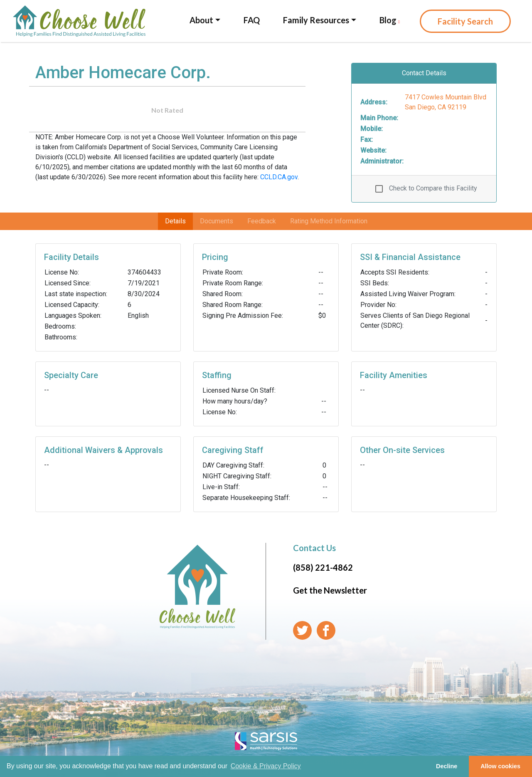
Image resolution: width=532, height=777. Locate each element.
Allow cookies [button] (500, 766)
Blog (390, 20)
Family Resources (316, 20)
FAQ (252, 20)
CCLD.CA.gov (279, 177)
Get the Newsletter (330, 590)
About (201, 20)
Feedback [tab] (262, 221)
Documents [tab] (217, 221)
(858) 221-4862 (323, 567)
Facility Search (465, 21)
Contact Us (314, 548)
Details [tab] (175, 221)
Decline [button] (447, 766)
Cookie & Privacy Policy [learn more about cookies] (266, 766)
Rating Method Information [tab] (329, 221)
